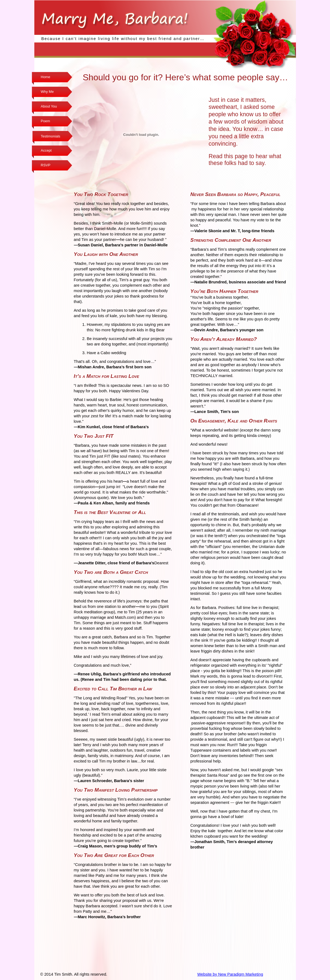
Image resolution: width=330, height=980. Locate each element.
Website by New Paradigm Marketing (230, 974)
